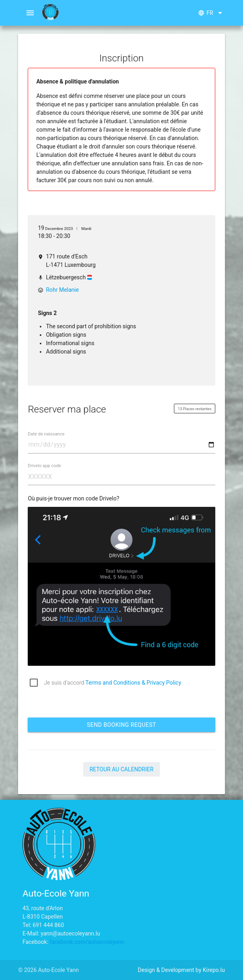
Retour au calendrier (121, 769)
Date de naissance (46, 434)
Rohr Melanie (62, 290)
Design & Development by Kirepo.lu (181, 970)
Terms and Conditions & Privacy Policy (133, 683)
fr (211, 13)
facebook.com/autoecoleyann (87, 942)
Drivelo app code (44, 466)
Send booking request (121, 725)
